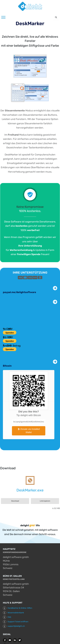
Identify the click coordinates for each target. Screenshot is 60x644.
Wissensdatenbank (16, 613)
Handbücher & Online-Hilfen (20, 608)
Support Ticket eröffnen (18, 622)
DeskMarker (30, 23)
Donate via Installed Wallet (29, 431)
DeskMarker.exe (30, 490)
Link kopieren (45, 501)
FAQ (9, 617)
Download (15, 501)
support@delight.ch (16, 626)
